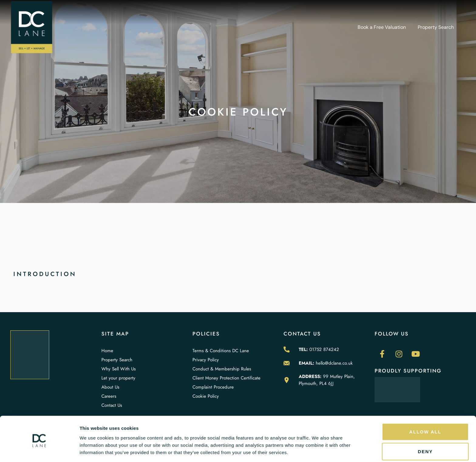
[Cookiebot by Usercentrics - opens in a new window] (39, 450)
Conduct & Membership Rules (222, 369)
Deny (425, 430)
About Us (110, 387)
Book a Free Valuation (382, 27)
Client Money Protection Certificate (226, 378)
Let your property (118, 378)
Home (107, 351)
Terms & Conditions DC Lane (221, 351)
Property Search (436, 27)
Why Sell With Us (119, 369)
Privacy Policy (206, 360)
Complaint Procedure (213, 387)
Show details (319, 450)
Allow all (425, 410)
